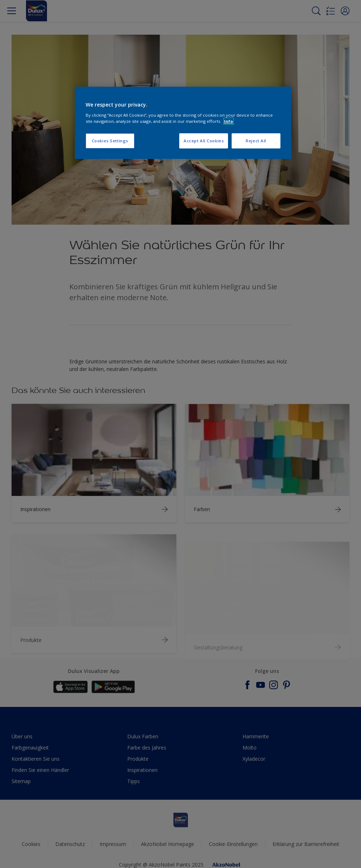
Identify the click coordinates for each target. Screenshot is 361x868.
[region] (183, 123)
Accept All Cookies (204, 141)
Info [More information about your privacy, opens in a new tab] (229, 121)
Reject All (256, 141)
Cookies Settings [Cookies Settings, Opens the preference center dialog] (110, 141)
